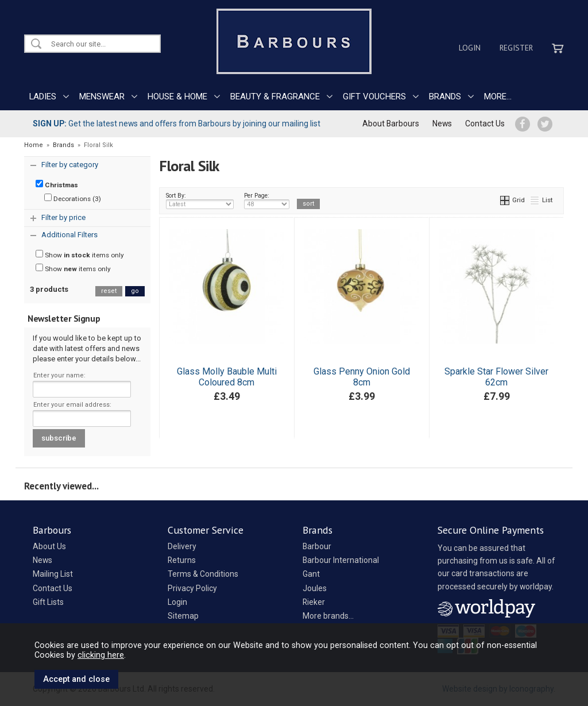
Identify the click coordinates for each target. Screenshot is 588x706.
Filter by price (63, 217)
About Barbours (391, 124)
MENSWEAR (102, 97)
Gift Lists (48, 602)
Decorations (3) (73, 198)
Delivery (182, 546)
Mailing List (53, 574)
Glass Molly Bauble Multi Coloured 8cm (227, 377)
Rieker (314, 602)
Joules (315, 588)
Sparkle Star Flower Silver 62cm (496, 377)
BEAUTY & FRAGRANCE (275, 97)
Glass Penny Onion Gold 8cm (362, 377)
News (442, 124)
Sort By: (200, 200)
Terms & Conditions (203, 574)
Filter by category (70, 165)
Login (470, 48)
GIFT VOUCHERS (374, 97)
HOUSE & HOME (177, 97)
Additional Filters (69, 235)
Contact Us (485, 124)
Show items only (80, 254)
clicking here (101, 655)
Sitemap (183, 616)
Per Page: (267, 200)
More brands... (328, 616)
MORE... (498, 97)
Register (516, 48)
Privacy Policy (192, 588)
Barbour (317, 546)
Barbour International (341, 560)
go (135, 291)
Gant (311, 574)
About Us (49, 546)
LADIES (43, 97)
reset (109, 291)
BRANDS (445, 97)
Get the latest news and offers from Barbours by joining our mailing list (177, 124)
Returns (182, 560)
